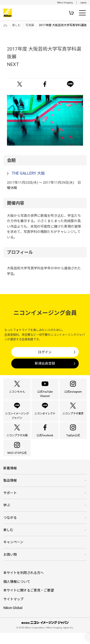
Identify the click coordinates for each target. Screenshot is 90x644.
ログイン (45, 352)
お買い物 (10, 565)
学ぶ (7, 516)
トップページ (5, 25)
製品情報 (10, 491)
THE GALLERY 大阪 (28, 173)
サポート (10, 504)
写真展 (30, 25)
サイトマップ (13, 610)
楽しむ (16, 25)
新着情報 (10, 479)
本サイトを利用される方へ (24, 584)
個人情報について (17, 593)
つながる (10, 528)
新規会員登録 (45, 363)
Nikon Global (13, 619)
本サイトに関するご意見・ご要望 (29, 601)
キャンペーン (13, 553)
